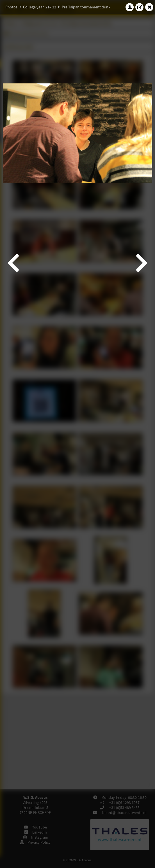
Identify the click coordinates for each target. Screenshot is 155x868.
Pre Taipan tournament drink (86, 7)
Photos (11, 7)
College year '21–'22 (40, 7)
